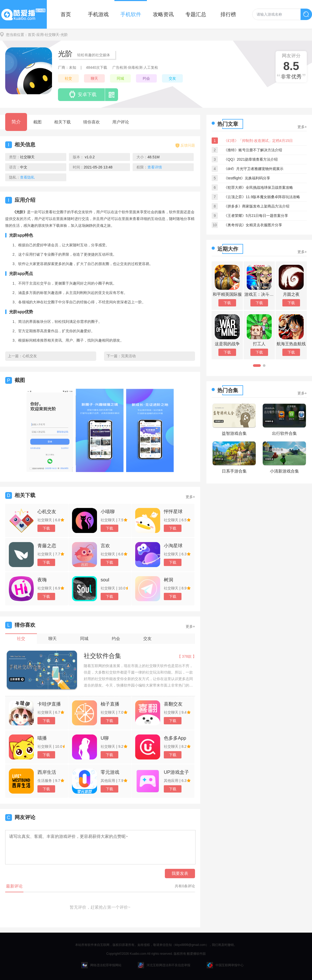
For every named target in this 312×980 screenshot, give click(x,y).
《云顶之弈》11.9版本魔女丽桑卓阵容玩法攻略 (262, 197)
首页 (66, 14)
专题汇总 (196, 14)
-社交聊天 (52, 35)
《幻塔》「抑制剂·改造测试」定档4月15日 (258, 141)
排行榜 (228, 14)
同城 (120, 78)
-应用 (39, 35)
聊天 (94, 78)
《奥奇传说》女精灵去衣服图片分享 (253, 225)
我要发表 (180, 873)
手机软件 (131, 14)
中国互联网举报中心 (225, 965)
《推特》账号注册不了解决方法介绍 (253, 150)
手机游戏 (98, 14)
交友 (172, 78)
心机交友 (30, 356)
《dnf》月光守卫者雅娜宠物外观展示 (254, 169)
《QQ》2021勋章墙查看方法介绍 (251, 159)
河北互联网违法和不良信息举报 (164, 965)
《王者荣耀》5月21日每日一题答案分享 (256, 216)
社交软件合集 (102, 656)
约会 (146, 78)
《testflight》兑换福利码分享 (247, 178)
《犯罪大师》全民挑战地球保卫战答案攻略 (258, 187)
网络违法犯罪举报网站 (101, 965)
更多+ (190, 497)
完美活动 (128, 356)
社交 (68, 78)
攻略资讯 (163, 14)
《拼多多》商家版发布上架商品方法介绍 (257, 206)
